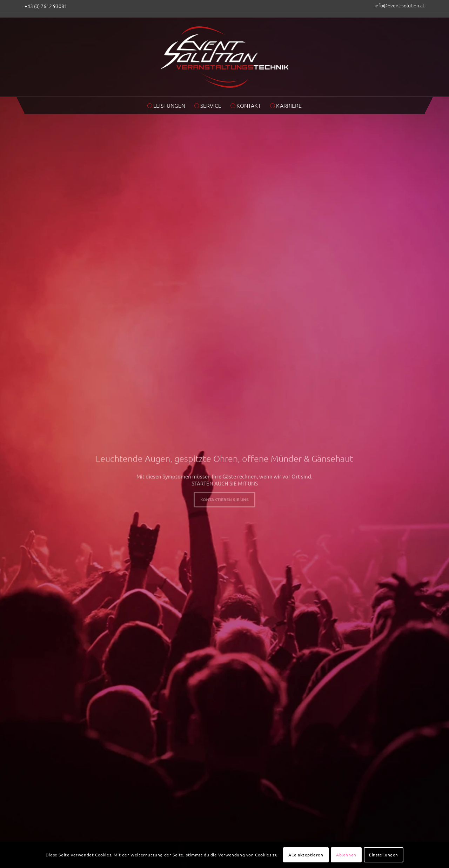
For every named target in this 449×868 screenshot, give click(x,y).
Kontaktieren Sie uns (224, 498)
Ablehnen (346, 855)
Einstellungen (384, 855)
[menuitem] (398, 7)
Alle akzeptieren (306, 855)
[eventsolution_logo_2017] (225, 54)
